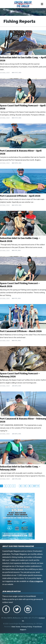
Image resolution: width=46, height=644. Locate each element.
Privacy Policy (27, 627)
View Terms (16, 627)
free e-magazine (37, 581)
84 (21, 486)
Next (35, 486)
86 (30, 486)
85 (25, 486)
